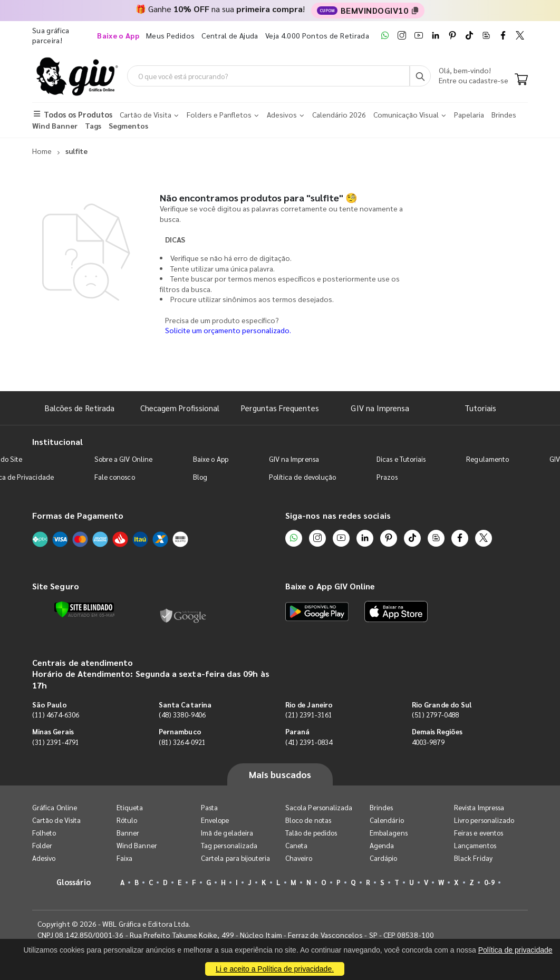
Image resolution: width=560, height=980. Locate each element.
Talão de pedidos (311, 833)
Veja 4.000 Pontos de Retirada (317, 35)
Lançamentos (475, 845)
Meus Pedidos (170, 35)
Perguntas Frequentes (280, 408)
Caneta (296, 845)
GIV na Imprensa (380, 408)
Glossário (74, 882)
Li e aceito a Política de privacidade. (275, 969)
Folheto (44, 833)
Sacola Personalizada (319, 807)
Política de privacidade (515, 950)
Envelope (215, 820)
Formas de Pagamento (78, 515)
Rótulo (127, 820)
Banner (128, 833)
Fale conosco (115, 477)
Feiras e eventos (479, 833)
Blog (200, 477)
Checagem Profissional (180, 408)
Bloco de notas (308, 820)
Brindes (381, 807)
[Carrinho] (521, 80)
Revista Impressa (479, 807)
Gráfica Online (55, 807)
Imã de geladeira (227, 833)
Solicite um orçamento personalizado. (228, 330)
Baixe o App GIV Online (330, 586)
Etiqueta (130, 807)
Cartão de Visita (56, 820)
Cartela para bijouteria (236, 858)
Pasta (209, 807)
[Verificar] (84, 609)
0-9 (489, 882)
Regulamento (487, 459)
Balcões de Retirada (80, 408)
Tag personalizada (229, 845)
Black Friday (473, 858)
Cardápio (384, 858)
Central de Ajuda (230, 35)
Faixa (124, 858)
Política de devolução (302, 477)
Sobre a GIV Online (123, 459)
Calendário (387, 820)
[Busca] (420, 76)
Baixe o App (211, 459)
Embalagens (389, 833)
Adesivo (44, 858)
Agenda (382, 845)
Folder (42, 845)
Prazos (387, 477)
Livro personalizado (484, 820)
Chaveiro (299, 858)
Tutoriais (480, 408)
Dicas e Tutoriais (401, 459)
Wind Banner (137, 845)
